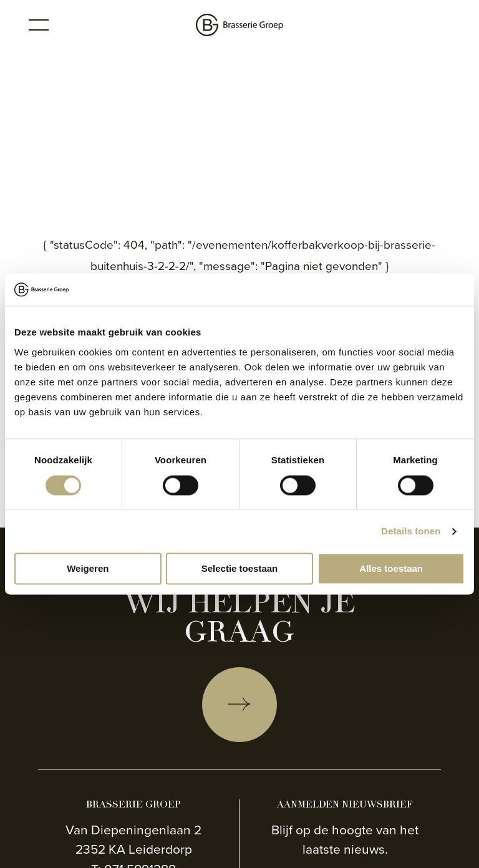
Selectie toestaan (240, 569)
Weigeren (88, 569)
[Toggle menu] (39, 25)
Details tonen (411, 531)
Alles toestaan (391, 569)
